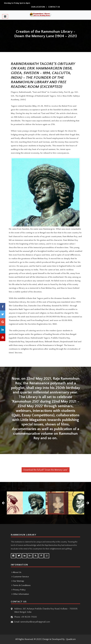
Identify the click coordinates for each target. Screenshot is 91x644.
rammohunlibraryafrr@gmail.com (35, 622)
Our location (38, 7)
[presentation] (3, 503)
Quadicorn (71, 639)
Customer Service (21, 577)
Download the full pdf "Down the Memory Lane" (46, 470)
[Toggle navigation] (5, 16)
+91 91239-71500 (29, 617)
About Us (17, 572)
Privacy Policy (19, 590)
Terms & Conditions (22, 585)
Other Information (21, 594)
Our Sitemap (18, 581)
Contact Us (54, 7)
